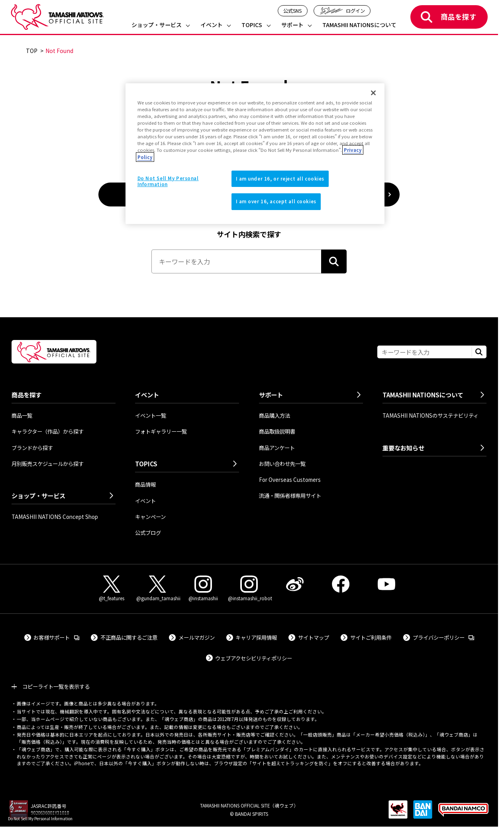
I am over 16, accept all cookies (276, 201)
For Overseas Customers (290, 479)
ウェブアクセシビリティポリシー (254, 658)
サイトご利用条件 (371, 637)
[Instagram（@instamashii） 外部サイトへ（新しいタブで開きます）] (203, 589)
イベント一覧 (151, 415)
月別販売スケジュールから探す (48, 464)
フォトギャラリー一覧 (161, 431)
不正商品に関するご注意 (129, 637)
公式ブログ (148, 532)
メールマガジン (197, 637)
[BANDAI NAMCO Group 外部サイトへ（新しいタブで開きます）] (464, 813)
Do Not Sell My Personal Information (40, 818)
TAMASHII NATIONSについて (359, 25)
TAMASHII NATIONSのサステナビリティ (430, 415)
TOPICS (252, 25)
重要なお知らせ (403, 448)
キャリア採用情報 (256, 637)
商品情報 (145, 484)
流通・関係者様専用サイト (290, 495)
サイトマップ (314, 637)
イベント (212, 25)
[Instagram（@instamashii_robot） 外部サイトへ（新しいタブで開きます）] (249, 589)
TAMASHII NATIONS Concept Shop (55, 517)
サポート (292, 25)
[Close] (373, 93)
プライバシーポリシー (443, 637)
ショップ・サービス (157, 25)
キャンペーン (150, 517)
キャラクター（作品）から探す (48, 431)
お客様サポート (56, 637)
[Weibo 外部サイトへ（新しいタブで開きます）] (295, 584)
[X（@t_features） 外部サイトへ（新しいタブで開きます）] (111, 589)
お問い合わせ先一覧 (282, 464)
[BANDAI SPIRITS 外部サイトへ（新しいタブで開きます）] (423, 813)
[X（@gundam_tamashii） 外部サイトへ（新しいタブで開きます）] (157, 589)
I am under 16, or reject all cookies (280, 179)
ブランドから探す (32, 448)
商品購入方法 (275, 415)
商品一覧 (22, 415)
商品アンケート (277, 448)
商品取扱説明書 (277, 431)
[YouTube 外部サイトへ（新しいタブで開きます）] (386, 584)
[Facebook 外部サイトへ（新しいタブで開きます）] (340, 584)
